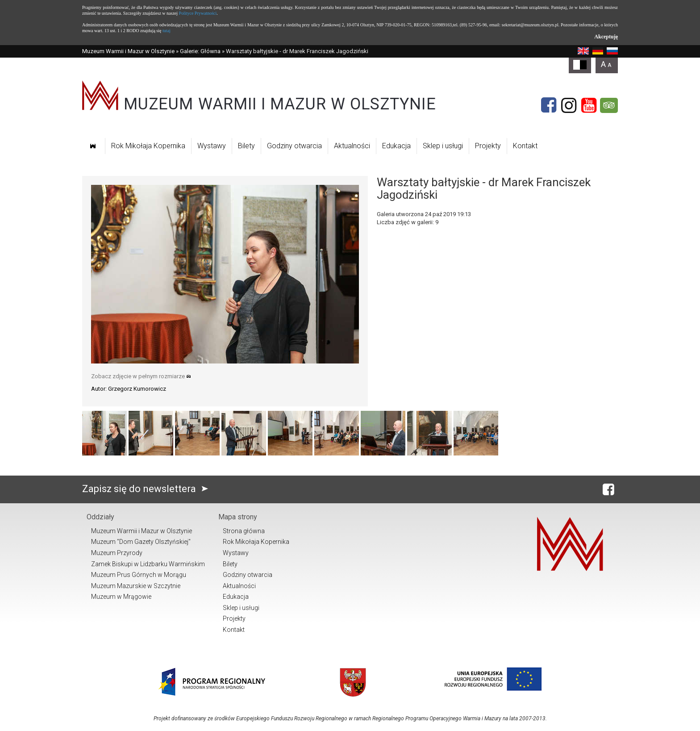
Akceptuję (606, 37)
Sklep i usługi (443, 146)
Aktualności (352, 146)
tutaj (167, 31)
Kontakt (525, 146)
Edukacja (396, 146)
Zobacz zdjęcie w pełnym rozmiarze (141, 376)
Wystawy (212, 146)
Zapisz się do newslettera (147, 489)
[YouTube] (589, 105)
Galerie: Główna (200, 51)
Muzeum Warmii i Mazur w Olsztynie (128, 51)
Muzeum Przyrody (117, 553)
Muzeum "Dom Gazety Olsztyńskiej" (141, 542)
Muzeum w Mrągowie (121, 597)
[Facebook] (549, 105)
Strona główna (244, 531)
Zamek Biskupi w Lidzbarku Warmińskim (148, 564)
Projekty (488, 146)
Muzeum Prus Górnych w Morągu (139, 575)
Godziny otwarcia (294, 146)
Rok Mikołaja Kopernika (148, 146)
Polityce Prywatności (198, 13)
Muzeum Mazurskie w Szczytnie (136, 586)
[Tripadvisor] (609, 105)
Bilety (246, 146)
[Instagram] (569, 105)
